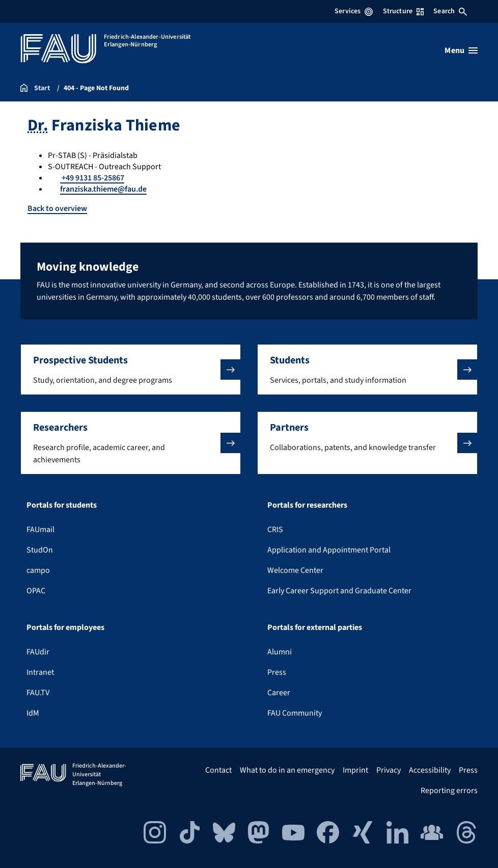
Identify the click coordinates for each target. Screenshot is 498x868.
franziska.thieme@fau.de (103, 189)
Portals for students (62, 505)
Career (279, 693)
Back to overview (57, 208)
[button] (131, 370)
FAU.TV (38, 693)
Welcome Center (295, 570)
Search (450, 11)
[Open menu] (461, 50)
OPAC (36, 591)
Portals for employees (65, 627)
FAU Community (295, 713)
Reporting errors (449, 791)
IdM (33, 713)
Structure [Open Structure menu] (403, 11)
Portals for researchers (307, 505)
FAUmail (40, 530)
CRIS (275, 530)
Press (277, 672)
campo (38, 570)
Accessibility (430, 770)
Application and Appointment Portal (329, 550)
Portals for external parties (315, 627)
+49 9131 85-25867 (92, 178)
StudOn (40, 550)
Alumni (280, 652)
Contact (218, 770)
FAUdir (38, 652)
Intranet (40, 672)
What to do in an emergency (287, 770)
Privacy (389, 770)
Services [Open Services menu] (354, 11)
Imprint (355, 770)
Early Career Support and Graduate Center (339, 591)
